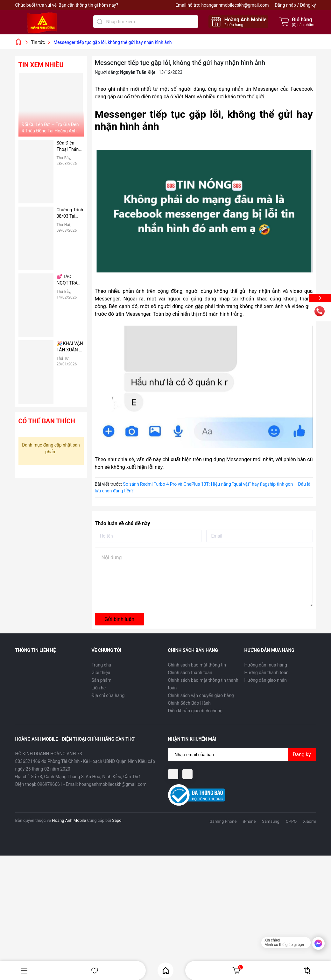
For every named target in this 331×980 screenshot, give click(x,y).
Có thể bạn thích (47, 421)
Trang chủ (102, 665)
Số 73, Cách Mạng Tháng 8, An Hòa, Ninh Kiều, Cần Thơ (85, 777)
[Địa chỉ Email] (242, 755)
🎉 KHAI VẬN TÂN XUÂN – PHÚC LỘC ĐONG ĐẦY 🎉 (70, 347)
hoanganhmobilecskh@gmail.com (235, 5)
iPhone (249, 821)
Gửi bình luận (120, 619)
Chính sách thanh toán (190, 673)
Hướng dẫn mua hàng (266, 665)
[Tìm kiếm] (100, 22)
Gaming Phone (223, 821)
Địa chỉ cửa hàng (108, 695)
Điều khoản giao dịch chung (195, 711)
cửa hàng (234, 25)
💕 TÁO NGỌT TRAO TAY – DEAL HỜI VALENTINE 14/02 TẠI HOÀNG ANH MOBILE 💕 (70, 280)
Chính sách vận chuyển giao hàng (201, 695)
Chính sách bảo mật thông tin (197, 665)
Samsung (271, 821)
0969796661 (50, 784)
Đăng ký (308, 5)
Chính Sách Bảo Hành (189, 703)
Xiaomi (309, 821)
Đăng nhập (285, 5)
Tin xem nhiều (41, 65)
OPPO (291, 821)
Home (166, 971)
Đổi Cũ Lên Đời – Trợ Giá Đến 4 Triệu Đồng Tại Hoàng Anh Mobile (50, 128)
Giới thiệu (101, 673)
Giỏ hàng (237, 970)
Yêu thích (95, 971)
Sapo (117, 820)
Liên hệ (99, 688)
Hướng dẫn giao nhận (266, 680)
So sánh (307, 971)
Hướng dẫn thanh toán (267, 673)
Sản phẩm (102, 680)
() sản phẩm (303, 25)
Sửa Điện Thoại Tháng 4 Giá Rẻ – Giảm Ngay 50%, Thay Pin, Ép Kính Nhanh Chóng (70, 146)
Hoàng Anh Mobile (69, 820)
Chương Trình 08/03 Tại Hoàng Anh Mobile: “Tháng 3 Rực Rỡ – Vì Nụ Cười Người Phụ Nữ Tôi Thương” (70, 213)
